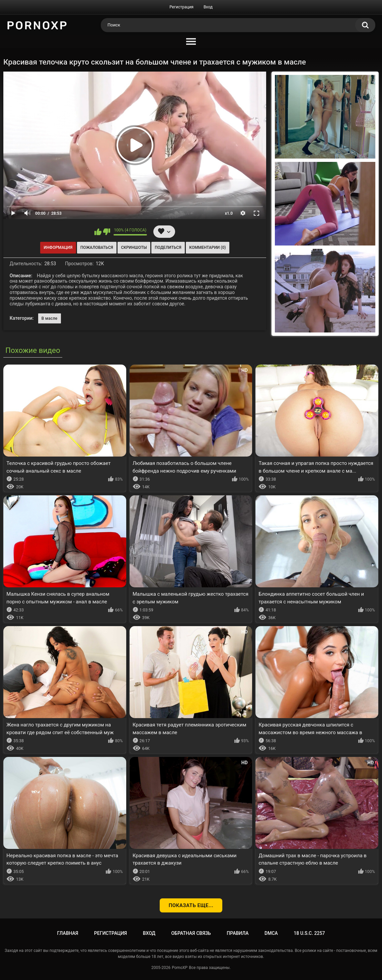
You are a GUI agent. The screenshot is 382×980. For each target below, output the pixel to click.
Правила (238, 933)
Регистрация (181, 7)
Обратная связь (191, 933)
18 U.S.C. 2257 (309, 933)
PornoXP (180, 968)
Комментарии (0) (207, 248)
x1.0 (229, 213)
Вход (208, 7)
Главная (68, 933)
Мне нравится (98, 232)
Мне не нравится (107, 232)
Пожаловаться (97, 248)
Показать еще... (191, 905)
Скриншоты (134, 248)
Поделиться (168, 248)
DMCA (271, 933)
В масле (50, 318)
